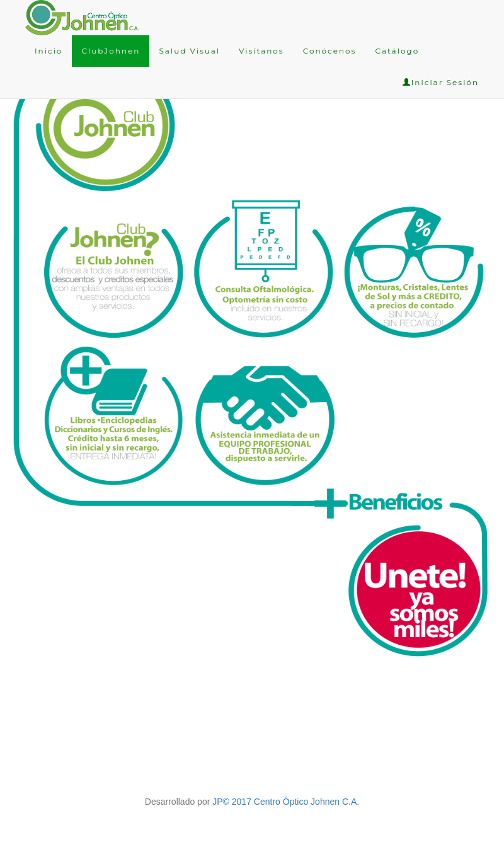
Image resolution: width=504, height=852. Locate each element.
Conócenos (330, 51)
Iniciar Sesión (441, 82)
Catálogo (397, 51)
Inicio (49, 51)
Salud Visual (189, 51)
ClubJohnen (111, 51)
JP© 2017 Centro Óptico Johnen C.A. (286, 802)
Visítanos (261, 51)
